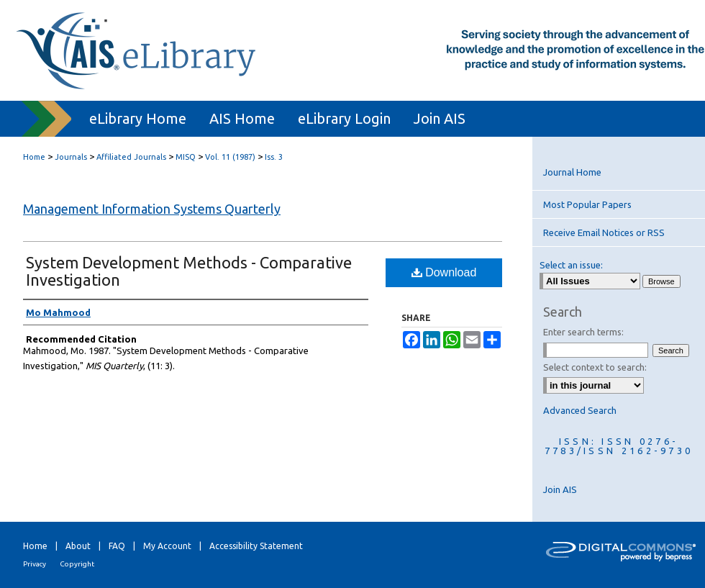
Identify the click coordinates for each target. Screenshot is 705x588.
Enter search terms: (583, 332)
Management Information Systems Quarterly (152, 209)
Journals (71, 157)
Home (34, 157)
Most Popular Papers (587, 204)
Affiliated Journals (131, 157)
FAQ (117, 546)
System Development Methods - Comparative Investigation (189, 271)
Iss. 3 (274, 157)
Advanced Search (580, 410)
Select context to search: (595, 367)
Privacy (35, 564)
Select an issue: (571, 265)
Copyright (77, 564)
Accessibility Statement (256, 546)
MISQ (186, 157)
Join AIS (560, 489)
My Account (167, 546)
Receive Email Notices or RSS (604, 232)
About (78, 546)
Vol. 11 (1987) (230, 157)
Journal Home (572, 172)
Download (444, 272)
